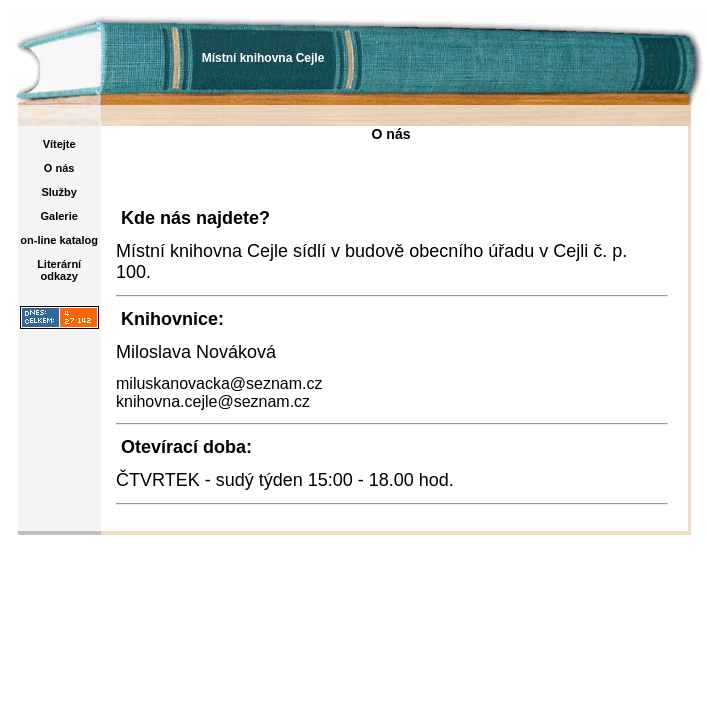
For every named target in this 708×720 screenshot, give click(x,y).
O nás (59, 168)
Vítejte (59, 144)
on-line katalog (59, 240)
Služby (58, 192)
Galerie (59, 216)
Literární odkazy (59, 270)
